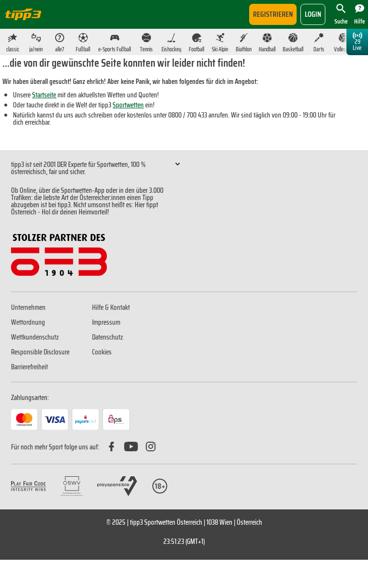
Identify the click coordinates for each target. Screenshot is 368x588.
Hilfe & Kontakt (111, 307)
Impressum (106, 322)
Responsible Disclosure (40, 352)
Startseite (44, 95)
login (313, 14)
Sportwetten (128, 105)
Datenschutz (108, 337)
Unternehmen (28, 307)
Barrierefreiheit (29, 367)
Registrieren (273, 14)
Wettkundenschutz (35, 337)
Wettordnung (28, 322)
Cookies (102, 352)
